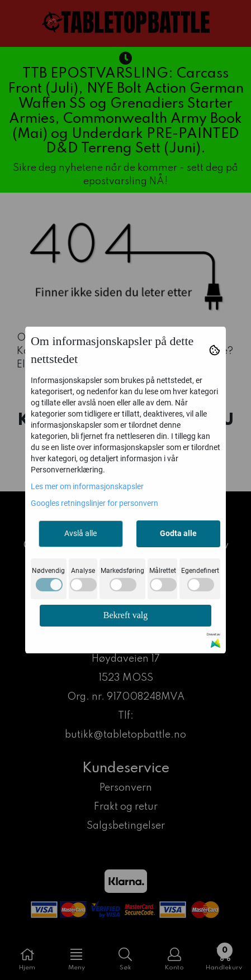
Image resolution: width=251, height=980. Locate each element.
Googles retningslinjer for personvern (94, 503)
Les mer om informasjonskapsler (87, 486)
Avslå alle (80, 533)
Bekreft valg (126, 615)
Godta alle (178, 533)
